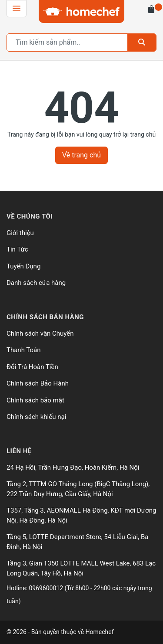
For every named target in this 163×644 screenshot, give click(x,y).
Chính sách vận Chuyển (40, 333)
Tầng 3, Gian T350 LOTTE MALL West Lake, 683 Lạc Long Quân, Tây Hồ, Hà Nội (81, 568)
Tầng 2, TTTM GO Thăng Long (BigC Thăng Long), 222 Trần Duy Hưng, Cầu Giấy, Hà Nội (78, 489)
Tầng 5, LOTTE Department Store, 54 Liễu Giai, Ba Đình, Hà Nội (77, 542)
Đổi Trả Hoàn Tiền (32, 367)
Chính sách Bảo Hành (38, 383)
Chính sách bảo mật (35, 400)
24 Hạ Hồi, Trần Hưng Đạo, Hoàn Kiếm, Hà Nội (73, 467)
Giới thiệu (20, 233)
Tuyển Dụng (23, 266)
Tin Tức (17, 249)
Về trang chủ (81, 155)
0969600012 (47, 588)
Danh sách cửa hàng (36, 283)
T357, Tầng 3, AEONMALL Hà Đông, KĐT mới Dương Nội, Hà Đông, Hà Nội (81, 515)
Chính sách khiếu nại (36, 417)
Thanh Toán (24, 350)
